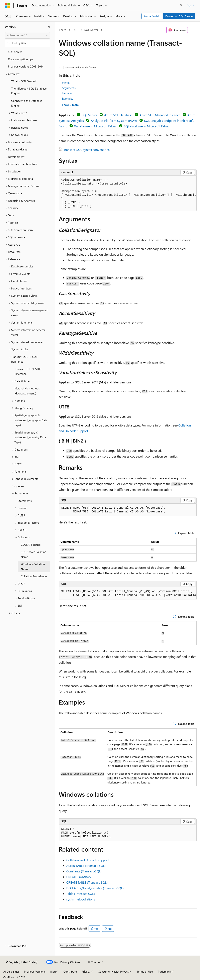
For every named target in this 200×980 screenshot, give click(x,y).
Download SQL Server (179, 16)
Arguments (69, 88)
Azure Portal (152, 16)
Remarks (67, 93)
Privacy (86, 971)
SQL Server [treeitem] (15, 52)
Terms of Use (145, 971)
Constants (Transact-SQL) (84, 871)
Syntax (66, 83)
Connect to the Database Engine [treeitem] (27, 103)
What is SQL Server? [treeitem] (24, 81)
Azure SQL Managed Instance (160, 115)
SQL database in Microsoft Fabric (147, 126)
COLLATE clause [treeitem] (31, 545)
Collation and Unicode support (88, 860)
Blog (53, 971)
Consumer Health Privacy (114, 971)
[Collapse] (49, 27)
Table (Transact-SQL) (81, 894)
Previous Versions (35, 971)
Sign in (191, 5)
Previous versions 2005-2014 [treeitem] (26, 66)
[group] (128, 193)
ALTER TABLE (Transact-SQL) (86, 866)
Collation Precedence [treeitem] (34, 576)
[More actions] (193, 30)
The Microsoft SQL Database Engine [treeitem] (29, 91)
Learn (63, 30)
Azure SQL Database (118, 115)
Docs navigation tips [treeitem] (21, 59)
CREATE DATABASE (79, 877)
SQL (75, 30)
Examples (68, 98)
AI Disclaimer (11, 971)
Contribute (70, 971)
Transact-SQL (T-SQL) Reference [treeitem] (28, 371)
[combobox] (27, 35)
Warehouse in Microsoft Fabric (95, 126)
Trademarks (165, 971)
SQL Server (91, 30)
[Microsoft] (7, 5)
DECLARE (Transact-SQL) (95, 888)
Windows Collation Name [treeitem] (33, 567)
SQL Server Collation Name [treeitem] (34, 554)
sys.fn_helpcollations (81, 899)
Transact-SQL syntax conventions (87, 150)
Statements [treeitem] (25, 501)
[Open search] (181, 5)
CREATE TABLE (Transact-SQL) (87, 882)
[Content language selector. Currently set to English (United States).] (22, 962)
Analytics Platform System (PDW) (114, 120)
